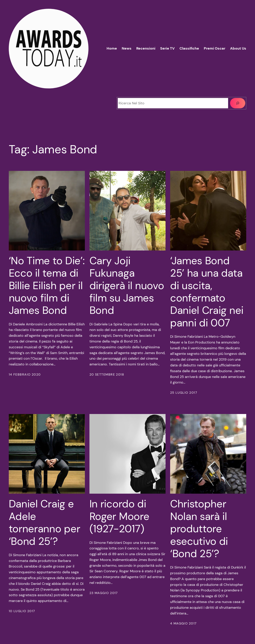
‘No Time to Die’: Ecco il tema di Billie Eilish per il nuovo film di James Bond (47, 286)
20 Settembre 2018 (107, 374)
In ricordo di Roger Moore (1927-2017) (119, 516)
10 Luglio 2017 (22, 611)
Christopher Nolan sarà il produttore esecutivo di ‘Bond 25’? (199, 529)
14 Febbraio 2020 (25, 374)
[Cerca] (238, 103)
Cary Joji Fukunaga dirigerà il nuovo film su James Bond (127, 286)
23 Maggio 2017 (104, 593)
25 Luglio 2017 (184, 393)
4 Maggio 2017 (183, 623)
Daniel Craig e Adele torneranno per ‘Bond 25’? (45, 523)
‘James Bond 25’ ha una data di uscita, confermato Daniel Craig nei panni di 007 (207, 292)
